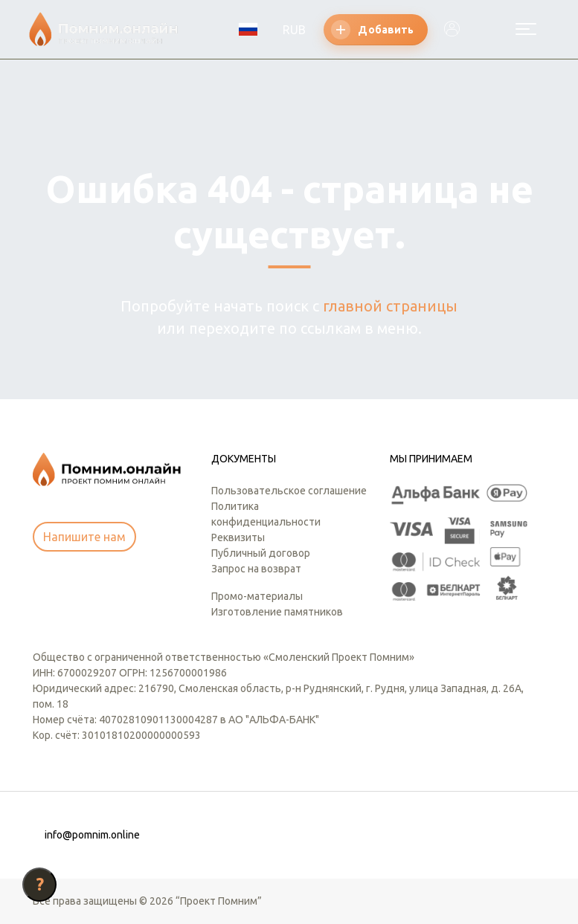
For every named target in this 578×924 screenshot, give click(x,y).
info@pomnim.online (92, 835)
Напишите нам (84, 537)
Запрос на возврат (256, 569)
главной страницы (390, 306)
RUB (294, 30)
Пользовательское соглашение (289, 491)
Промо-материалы (257, 596)
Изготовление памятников (277, 612)
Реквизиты (238, 537)
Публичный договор (261, 553)
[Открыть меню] (526, 29)
